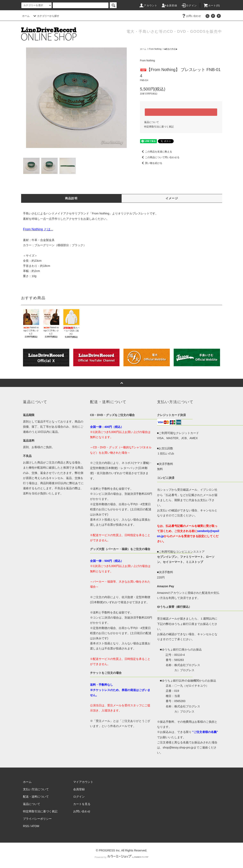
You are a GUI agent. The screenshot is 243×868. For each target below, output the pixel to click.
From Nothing (155, 49)
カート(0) (212, 6)
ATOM (35, 826)
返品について (152, 122)
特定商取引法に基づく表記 (159, 127)
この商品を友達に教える (156, 152)
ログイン (189, 6)
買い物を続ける (151, 163)
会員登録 (169, 6)
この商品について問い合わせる (160, 157)
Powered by (121, 857)
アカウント (148, 6)
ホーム (26, 16)
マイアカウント (83, 782)
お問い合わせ (191, 16)
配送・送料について (36, 797)
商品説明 (71, 198)
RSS (26, 826)
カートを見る (82, 804)
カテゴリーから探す (46, 16)
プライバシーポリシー (37, 819)
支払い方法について (36, 789)
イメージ (172, 198)
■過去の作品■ (171, 49)
